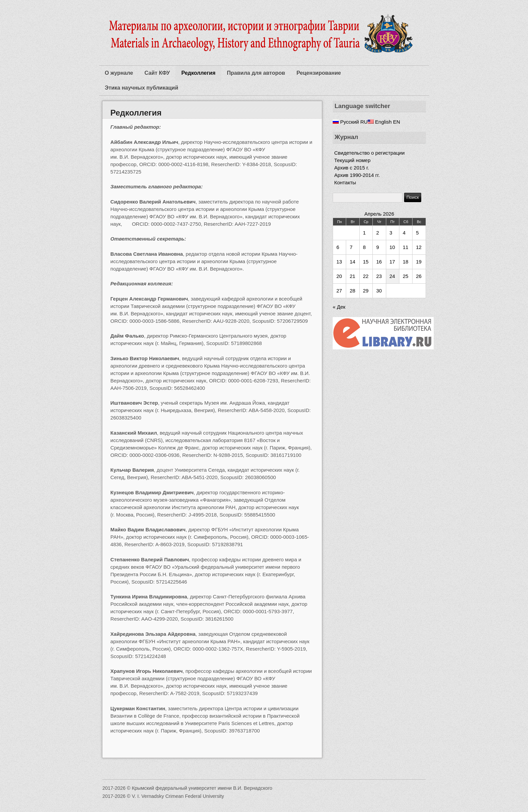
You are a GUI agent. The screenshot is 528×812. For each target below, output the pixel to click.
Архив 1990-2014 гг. (357, 175)
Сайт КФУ (157, 73)
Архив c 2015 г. (352, 168)
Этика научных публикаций (141, 88)
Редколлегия (198, 73)
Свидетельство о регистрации (370, 153)
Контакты (345, 182)
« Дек (339, 307)
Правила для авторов (256, 73)
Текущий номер (353, 160)
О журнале (119, 73)
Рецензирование (319, 73)
